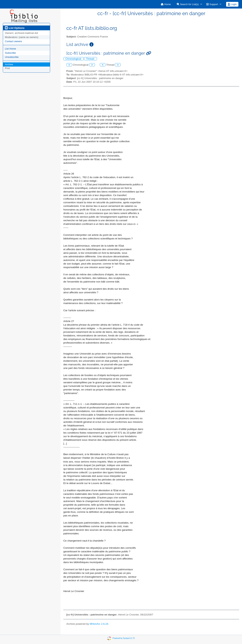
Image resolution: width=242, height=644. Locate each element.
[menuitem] (166, 4)
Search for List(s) (188, 4)
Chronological (74, 59)
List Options (15, 28)
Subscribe (10, 53)
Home (166, 4)
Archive (9, 64)
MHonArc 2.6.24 (99, 624)
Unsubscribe (12, 57)
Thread (90, 59)
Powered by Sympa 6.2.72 (124, 638)
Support (212, 4)
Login (232, 4)
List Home (10, 49)
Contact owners (13, 41)
